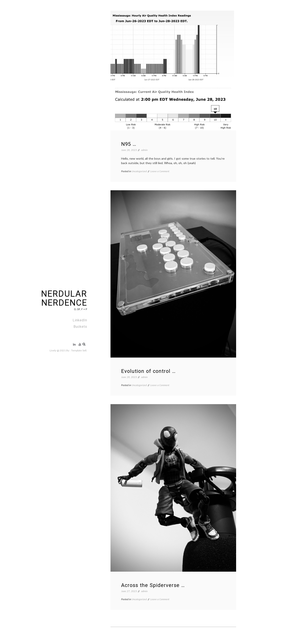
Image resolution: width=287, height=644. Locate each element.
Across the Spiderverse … (153, 585)
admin (144, 150)
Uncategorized (139, 171)
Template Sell (79, 350)
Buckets (80, 327)
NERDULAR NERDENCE (64, 298)
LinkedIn (80, 320)
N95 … (129, 144)
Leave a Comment (160, 171)
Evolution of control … (148, 371)
